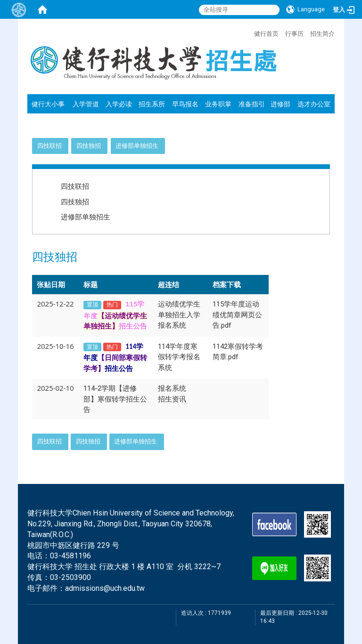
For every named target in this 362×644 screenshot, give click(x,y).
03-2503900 (70, 577)
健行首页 (266, 33)
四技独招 (89, 146)
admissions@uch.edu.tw (105, 588)
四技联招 (49, 146)
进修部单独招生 (137, 146)
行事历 (294, 33)
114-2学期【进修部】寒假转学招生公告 (115, 399)
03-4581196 (70, 556)
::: (249, 32)
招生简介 (322, 33)
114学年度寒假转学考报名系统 (179, 357)
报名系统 (172, 388)
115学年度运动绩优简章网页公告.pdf (237, 315)
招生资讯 (172, 399)
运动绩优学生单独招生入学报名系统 (179, 315)
